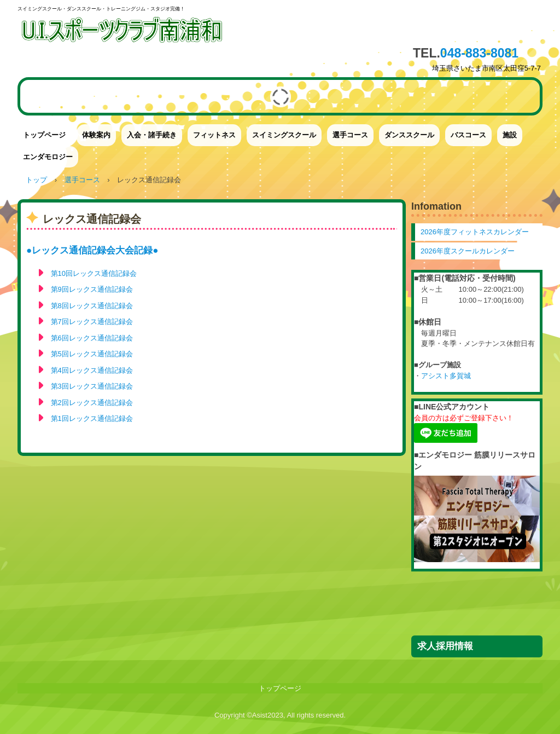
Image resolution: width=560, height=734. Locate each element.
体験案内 (96, 135)
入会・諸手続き (152, 135)
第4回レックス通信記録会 (92, 370)
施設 (510, 135)
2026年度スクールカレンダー (468, 251)
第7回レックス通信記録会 (92, 322)
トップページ (44, 135)
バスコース (468, 135)
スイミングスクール (284, 135)
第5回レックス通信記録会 (92, 354)
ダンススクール (409, 135)
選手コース (350, 135)
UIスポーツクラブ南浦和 (124, 34)
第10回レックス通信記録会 (94, 273)
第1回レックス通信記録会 (92, 418)
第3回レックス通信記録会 (92, 386)
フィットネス (214, 135)
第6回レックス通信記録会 (92, 338)
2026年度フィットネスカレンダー (475, 232)
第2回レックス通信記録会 (92, 403)
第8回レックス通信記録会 (92, 306)
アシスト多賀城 (446, 376)
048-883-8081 (479, 53)
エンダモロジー (48, 157)
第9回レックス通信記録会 (92, 289)
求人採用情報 (445, 646)
